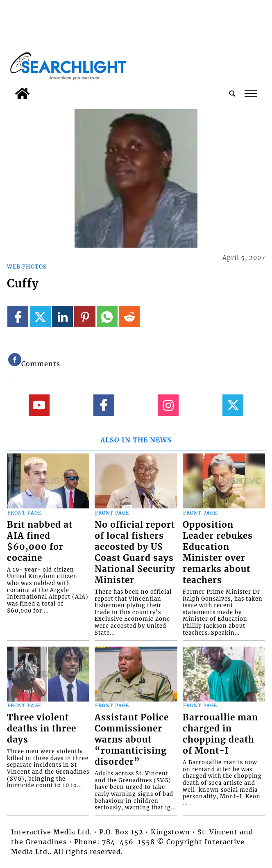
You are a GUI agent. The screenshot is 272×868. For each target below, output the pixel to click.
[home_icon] (22, 93)
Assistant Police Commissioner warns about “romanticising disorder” (132, 740)
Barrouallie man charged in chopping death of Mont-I (220, 734)
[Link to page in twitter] (40, 317)
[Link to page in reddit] (129, 317)
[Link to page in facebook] (18, 317)
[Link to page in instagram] (168, 405)
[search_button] (232, 93)
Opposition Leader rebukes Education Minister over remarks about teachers (218, 552)
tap (251, 93)
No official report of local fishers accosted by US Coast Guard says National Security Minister (135, 552)
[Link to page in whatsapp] (107, 317)
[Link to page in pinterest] (85, 317)
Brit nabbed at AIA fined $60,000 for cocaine (40, 541)
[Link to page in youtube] (39, 405)
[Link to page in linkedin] (62, 317)
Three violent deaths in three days (42, 729)
